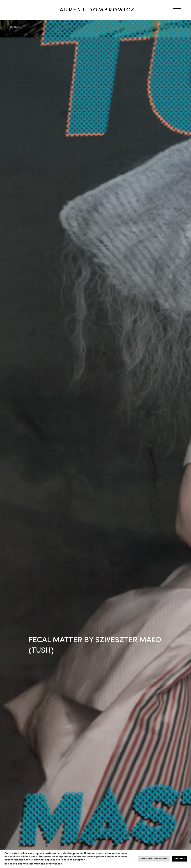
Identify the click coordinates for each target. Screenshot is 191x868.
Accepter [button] (179, 859)
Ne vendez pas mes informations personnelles (33, 864)
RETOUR (15, 27)
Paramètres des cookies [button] (154, 859)
